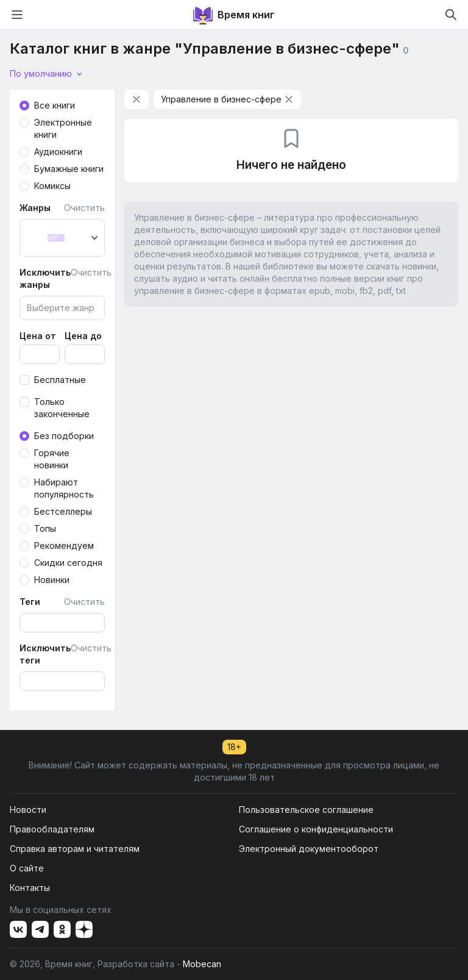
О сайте (27, 868)
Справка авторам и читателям (75, 849)
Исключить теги (45, 654)
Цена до (83, 336)
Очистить (84, 208)
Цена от (38, 336)
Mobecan (202, 964)
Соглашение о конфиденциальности (316, 829)
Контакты (30, 888)
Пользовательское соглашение (306, 810)
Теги (30, 602)
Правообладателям (52, 829)
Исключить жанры (45, 278)
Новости (28, 810)
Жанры (35, 208)
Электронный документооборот (309, 849)
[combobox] (62, 238)
